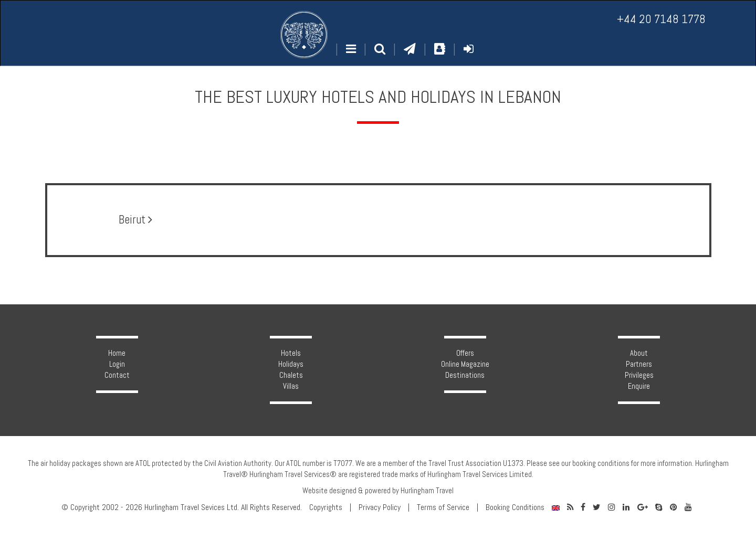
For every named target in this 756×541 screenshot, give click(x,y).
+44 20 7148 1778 (661, 19)
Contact (117, 375)
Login (117, 364)
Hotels (291, 353)
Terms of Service (443, 507)
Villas (291, 386)
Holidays (291, 364)
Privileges (639, 375)
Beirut (135, 220)
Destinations (465, 375)
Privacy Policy (380, 507)
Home (117, 353)
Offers (465, 353)
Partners (639, 364)
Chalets (291, 375)
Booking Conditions (515, 507)
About (639, 353)
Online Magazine (465, 364)
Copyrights (326, 507)
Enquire (639, 386)
